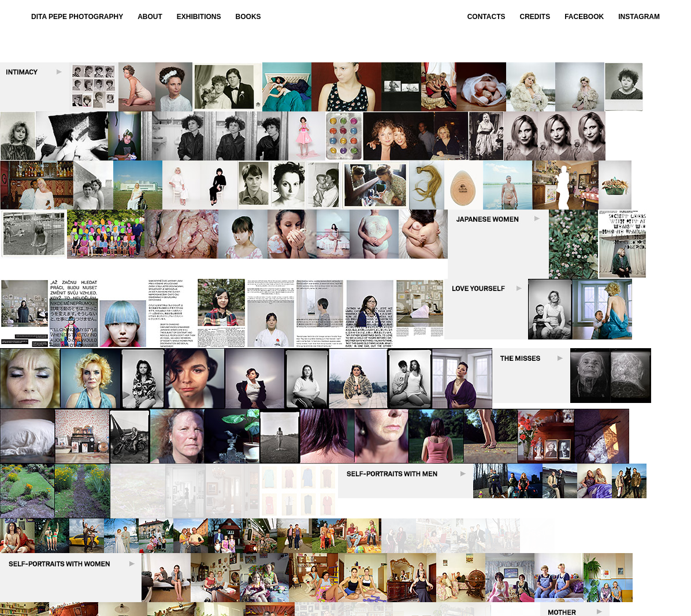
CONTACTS (486, 17)
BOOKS (248, 17)
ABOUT (150, 17)
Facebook (584, 17)
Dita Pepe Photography (77, 17)
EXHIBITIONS (199, 17)
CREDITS (535, 17)
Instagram (639, 17)
